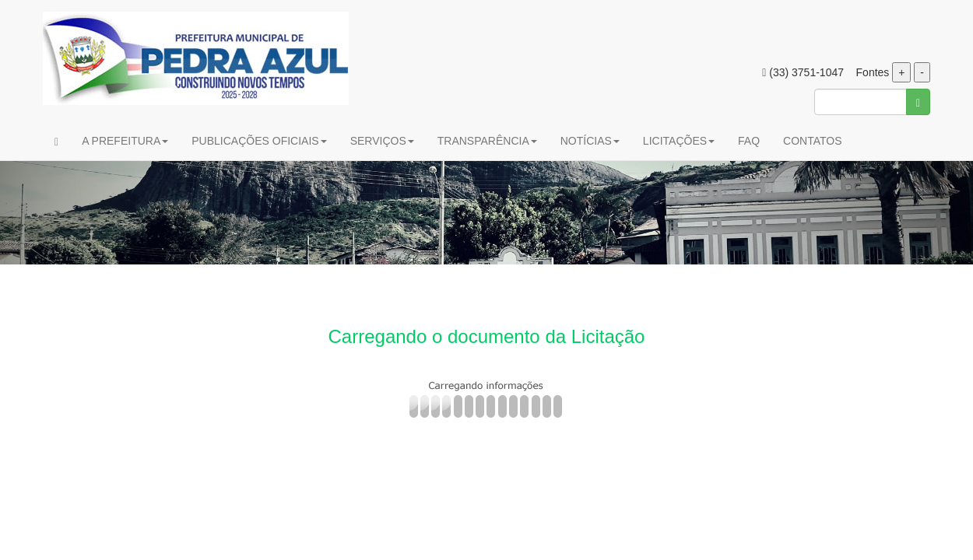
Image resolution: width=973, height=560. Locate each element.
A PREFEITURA (125, 141)
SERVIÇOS (382, 141)
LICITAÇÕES (679, 141)
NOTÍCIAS (590, 141)
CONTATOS (812, 141)
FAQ (749, 141)
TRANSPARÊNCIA (487, 141)
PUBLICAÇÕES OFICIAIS (259, 141)
